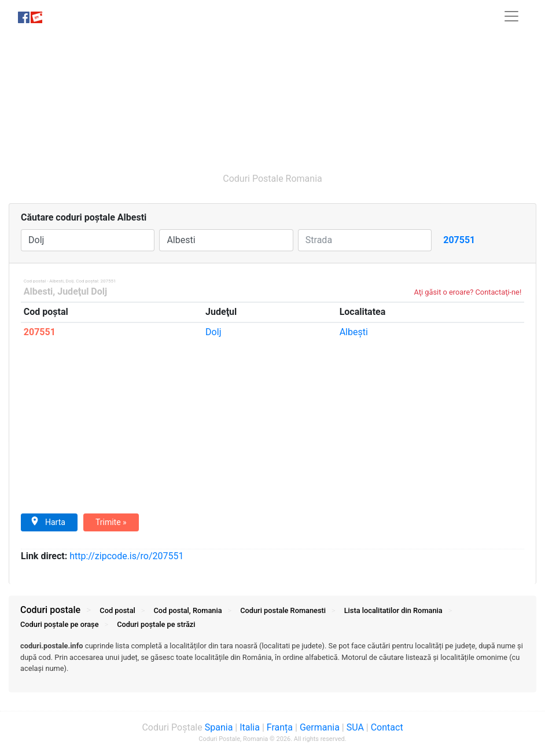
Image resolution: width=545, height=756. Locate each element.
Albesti (38, 291)
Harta (48, 522)
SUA (355, 727)
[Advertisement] (272, 96)
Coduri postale (50, 610)
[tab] (272, 663)
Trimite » (111, 522)
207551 (40, 332)
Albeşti (354, 332)
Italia (250, 727)
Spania (219, 727)
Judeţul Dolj (82, 291)
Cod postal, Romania (187, 610)
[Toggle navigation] (511, 16)
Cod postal (117, 610)
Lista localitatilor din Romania (393, 610)
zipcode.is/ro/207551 (126, 556)
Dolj (213, 332)
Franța (280, 727)
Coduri (283, 610)
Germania (320, 727)
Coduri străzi (156, 624)
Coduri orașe (60, 624)
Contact (387, 727)
